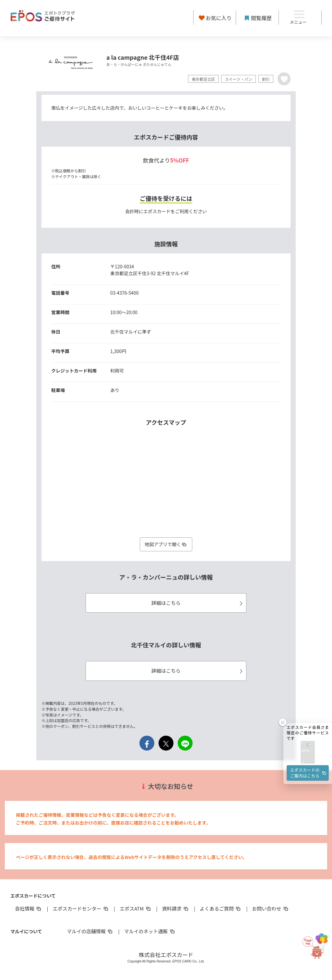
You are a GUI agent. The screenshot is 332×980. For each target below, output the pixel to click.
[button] (308, 753)
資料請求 (176, 908)
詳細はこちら (198, 603)
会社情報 (29, 908)
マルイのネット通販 (150, 931)
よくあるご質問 (221, 908)
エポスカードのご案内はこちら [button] (309, 773)
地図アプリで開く (166, 544)
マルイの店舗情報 (90, 931)
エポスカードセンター (81, 908)
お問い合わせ (271, 908)
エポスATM (136, 908)
